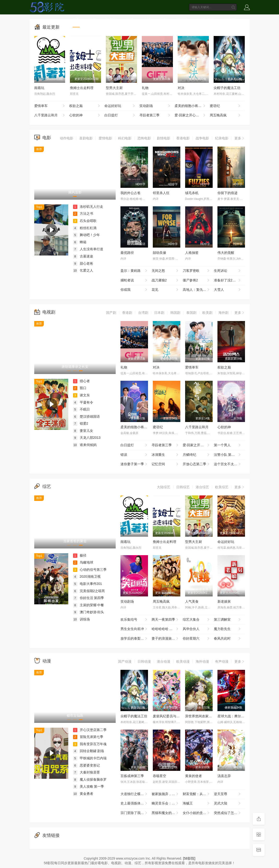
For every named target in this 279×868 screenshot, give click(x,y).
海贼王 (196, 803)
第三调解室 (228, 620)
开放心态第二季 (196, 464)
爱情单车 (50, 106)
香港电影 (183, 138)
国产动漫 (125, 661)
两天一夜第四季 (165, 620)
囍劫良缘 (159, 253)
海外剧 (223, 313)
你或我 (134, 290)
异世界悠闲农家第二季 (202, 716)
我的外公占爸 (131, 193)
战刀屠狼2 (165, 280)
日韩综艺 (183, 487)
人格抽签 (192, 253)
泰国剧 (191, 313)
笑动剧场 (155, 106)
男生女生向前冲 (134, 629)
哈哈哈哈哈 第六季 (165, 629)
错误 (134, 455)
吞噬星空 (159, 776)
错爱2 (81, 423)
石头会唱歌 (85, 221)
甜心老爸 (83, 263)
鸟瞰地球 (83, 562)
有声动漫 (222, 661)
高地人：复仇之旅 (196, 290)
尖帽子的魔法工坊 (227, 88)
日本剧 (159, 313)
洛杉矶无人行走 (88, 207)
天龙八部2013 (87, 438)
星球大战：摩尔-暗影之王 (236, 716)
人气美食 (192, 601)
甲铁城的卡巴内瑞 (90, 758)
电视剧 (111, 20)
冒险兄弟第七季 (88, 737)
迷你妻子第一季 (134, 464)
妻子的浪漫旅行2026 (167, 639)
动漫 (147, 20)
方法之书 (83, 214)
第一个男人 (228, 445)
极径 (80, 555)
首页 (76, 20)
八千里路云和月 (50, 115)
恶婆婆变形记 (86, 765)
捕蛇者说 (134, 280)
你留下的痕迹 (228, 193)
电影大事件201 (88, 584)
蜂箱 (80, 242)
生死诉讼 (228, 271)
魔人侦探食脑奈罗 (90, 779)
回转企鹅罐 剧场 (89, 751)
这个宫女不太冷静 (228, 464)
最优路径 (127, 253)
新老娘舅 (224, 601)
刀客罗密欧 (196, 271)
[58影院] (189, 858)
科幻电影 (125, 138)
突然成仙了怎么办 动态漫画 (229, 813)
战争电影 (202, 138)
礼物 (145, 88)
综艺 (130, 20)
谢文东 (81, 395)
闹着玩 (39, 88)
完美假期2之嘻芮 (89, 591)
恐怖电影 (144, 138)
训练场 (81, 619)
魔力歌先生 (228, 629)
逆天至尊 (228, 794)
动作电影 (67, 138)
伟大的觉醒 (226, 253)
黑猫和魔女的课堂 (165, 813)
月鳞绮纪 (196, 455)
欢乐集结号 (134, 620)
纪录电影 (222, 138)
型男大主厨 (114, 88)
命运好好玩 (120, 106)
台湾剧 (143, 313)
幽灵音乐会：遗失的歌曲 (167, 803)
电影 (93, 20)
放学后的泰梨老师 (134, 639)
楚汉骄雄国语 (86, 416)
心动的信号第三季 (90, 570)
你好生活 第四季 (89, 598)
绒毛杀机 (192, 193)
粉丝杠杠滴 (85, 228)
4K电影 (229, 20)
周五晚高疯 (226, 115)
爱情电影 (105, 138)
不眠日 (81, 409)
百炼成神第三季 (132, 776)
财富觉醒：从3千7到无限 (198, 794)
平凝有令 (83, 402)
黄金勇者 (83, 794)
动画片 (182, 20)
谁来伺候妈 (85, 445)
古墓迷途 (83, 256)
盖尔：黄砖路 (134, 271)
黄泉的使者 (194, 776)
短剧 (164, 20)
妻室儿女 (83, 431)
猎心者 (81, 381)
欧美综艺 (222, 487)
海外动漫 (202, 661)
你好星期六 (196, 639)
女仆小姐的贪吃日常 (198, 813)
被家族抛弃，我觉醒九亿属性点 (167, 794)
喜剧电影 (86, 138)
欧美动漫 (183, 661)
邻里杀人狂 (161, 193)
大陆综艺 (164, 487)
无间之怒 (165, 271)
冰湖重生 (165, 455)
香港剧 (127, 313)
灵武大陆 (228, 803)
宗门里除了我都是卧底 (136, 813)
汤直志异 (224, 776)
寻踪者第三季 (155, 115)
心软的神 (85, 115)
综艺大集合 (196, 620)
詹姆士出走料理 (82, 88)
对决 (181, 88)
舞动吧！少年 (86, 235)
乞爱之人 (83, 270)
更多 (240, 138)
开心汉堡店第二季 (90, 730)
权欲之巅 (85, 106)
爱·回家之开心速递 (190, 115)
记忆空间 (165, 464)
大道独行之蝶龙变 (134, 794)
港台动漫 (164, 661)
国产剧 (111, 313)
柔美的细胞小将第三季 (191, 106)
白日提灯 (120, 115)
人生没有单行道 (88, 249)
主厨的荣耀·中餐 (89, 605)
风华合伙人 (196, 629)
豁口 (80, 388)
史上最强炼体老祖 (134, 803)
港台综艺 (202, 487)
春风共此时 (228, 639)
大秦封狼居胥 (86, 772)
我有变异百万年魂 (90, 744)
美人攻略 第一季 (89, 786)
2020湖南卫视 (87, 577)
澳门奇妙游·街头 (89, 612)
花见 (165, 290)
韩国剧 (175, 313)
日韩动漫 (144, 661)
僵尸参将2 (196, 280)
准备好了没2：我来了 (229, 280)
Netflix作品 (206, 20)
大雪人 (228, 290)
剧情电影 (164, 138)
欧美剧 (207, 313)
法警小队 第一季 (228, 455)
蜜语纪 (226, 106)
